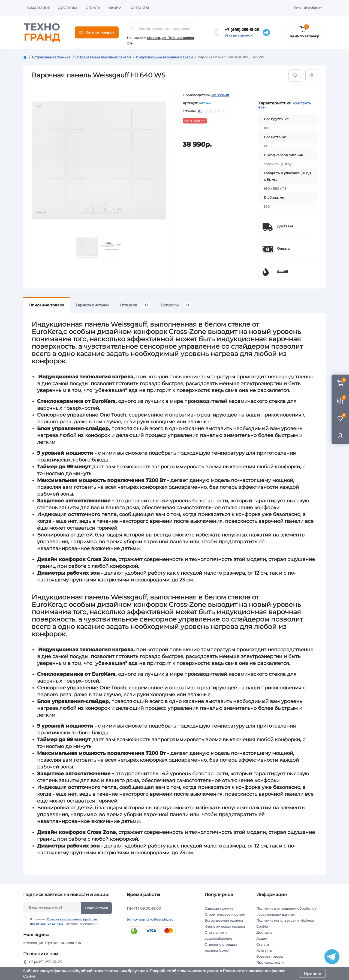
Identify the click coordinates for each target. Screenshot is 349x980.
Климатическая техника (225, 926)
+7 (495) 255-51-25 (242, 30)
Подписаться (96, 908)
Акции (115, 8)
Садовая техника (219, 908)
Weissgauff (220, 95)
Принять (312, 973)
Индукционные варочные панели (164, 57)
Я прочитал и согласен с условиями (64, 921)
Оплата (93, 8)
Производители (270, 962)
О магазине (39, 8)
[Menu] (97, 32)
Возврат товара (270, 956)
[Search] (133, 29)
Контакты (139, 8)
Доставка (68, 8)
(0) (200, 111)
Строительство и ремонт (226, 914)
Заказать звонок (238, 35)
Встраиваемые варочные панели (103, 57)
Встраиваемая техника (51, 57)
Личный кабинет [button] (308, 8)
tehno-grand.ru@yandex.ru (150, 919)
